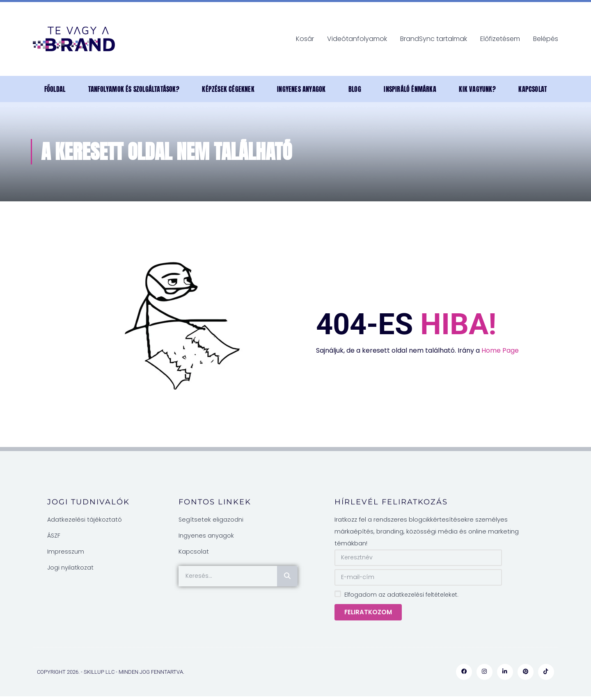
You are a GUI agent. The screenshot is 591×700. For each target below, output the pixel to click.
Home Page (500, 350)
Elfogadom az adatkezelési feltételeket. (401, 595)
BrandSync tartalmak (434, 39)
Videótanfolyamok (357, 39)
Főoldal (55, 89)
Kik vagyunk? (477, 89)
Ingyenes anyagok (301, 89)
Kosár (305, 39)
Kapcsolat (533, 89)
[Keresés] (287, 576)
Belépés (546, 39)
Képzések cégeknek (228, 89)
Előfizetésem (500, 39)
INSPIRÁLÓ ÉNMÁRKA (410, 89)
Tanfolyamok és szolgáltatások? (134, 89)
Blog (355, 89)
